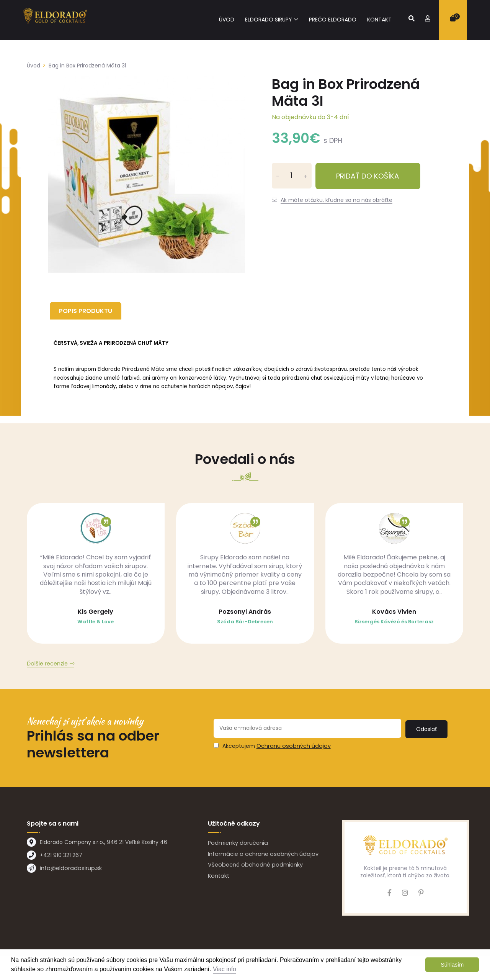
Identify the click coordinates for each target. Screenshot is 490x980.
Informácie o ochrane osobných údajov (261, 855)
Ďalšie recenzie (47, 665)
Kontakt (379, 20)
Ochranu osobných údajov (292, 747)
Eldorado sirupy (269, 20)
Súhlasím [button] (452, 965)
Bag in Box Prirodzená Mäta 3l (87, 66)
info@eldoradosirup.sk (69, 870)
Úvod (227, 20)
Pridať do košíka (376, 176)
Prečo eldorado (333, 20)
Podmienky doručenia (237, 844)
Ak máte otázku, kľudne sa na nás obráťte (336, 200)
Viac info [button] (225, 969)
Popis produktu (87, 311)
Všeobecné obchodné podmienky (253, 865)
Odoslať (428, 730)
